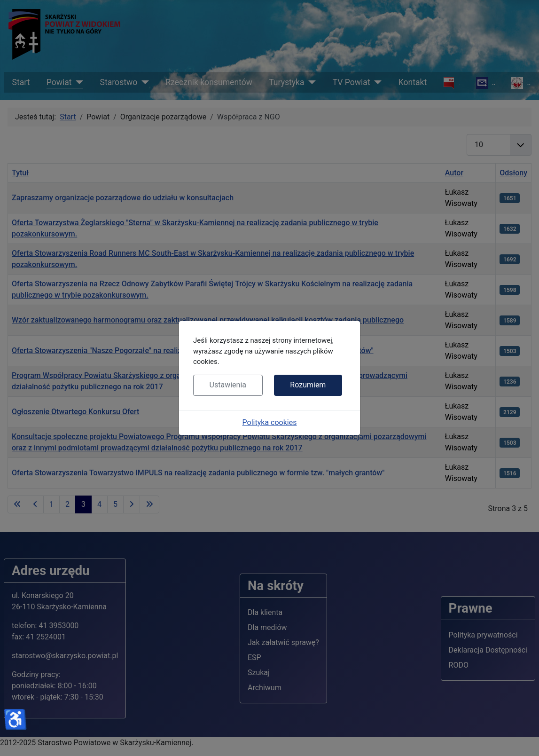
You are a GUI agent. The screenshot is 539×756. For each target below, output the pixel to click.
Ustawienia (228, 385)
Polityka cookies (270, 422)
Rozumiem (308, 385)
